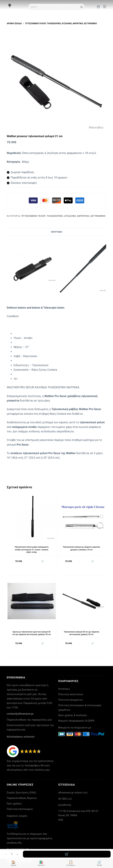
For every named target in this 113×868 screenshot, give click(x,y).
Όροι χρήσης (14, 804)
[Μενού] (105, 7)
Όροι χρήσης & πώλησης (73, 715)
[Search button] (81, 7)
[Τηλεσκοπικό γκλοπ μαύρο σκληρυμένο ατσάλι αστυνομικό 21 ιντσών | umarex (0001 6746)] (32, 516)
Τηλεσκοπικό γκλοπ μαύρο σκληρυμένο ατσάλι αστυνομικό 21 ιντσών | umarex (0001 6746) (32, 550)
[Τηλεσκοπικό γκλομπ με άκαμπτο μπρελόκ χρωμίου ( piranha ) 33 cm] (81, 516)
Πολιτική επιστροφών (20, 809)
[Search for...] (54, 7)
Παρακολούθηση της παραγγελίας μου (29, 720)
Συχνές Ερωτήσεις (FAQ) (21, 793)
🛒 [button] (43, 561)
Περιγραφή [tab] (56, 232)
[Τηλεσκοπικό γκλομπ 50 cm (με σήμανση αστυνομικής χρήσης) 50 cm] (81, 601)
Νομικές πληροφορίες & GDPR (76, 721)
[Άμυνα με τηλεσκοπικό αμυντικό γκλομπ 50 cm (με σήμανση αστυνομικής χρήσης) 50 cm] (32, 601)
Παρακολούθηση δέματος (22, 798)
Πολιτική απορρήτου (70, 700)
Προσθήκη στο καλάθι (67, 854)
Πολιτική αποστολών (71, 694)
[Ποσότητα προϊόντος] (12, 854)
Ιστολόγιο (64, 689)
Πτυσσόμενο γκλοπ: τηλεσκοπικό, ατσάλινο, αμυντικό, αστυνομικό (63, 216)
